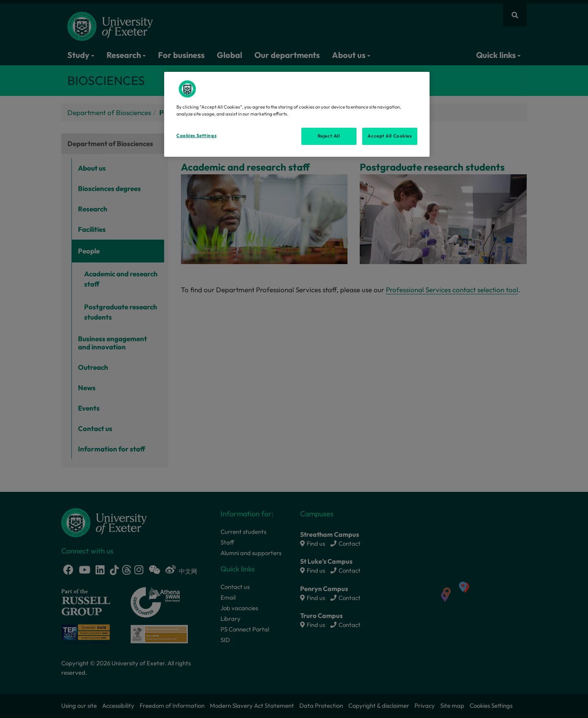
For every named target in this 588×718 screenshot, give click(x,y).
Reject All (329, 136)
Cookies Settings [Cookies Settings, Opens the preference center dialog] (196, 136)
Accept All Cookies (390, 136)
